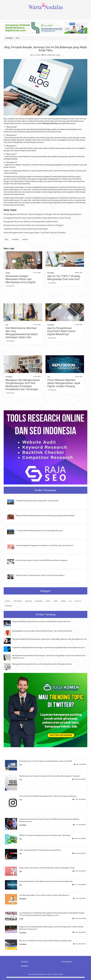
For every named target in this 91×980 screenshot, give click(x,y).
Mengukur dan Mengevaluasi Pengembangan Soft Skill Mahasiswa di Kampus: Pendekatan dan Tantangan (23, 385)
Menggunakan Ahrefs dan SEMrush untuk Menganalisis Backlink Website (31, 222)
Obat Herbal (18, 601)
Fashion (8, 601)
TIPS (17, 38)
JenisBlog (15, 239)
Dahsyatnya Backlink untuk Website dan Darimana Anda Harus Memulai (46, 881)
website (25, 239)
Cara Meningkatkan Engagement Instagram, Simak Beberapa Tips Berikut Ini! (44, 545)
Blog (7, 239)
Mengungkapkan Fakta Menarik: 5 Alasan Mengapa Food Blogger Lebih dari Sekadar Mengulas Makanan (42, 214)
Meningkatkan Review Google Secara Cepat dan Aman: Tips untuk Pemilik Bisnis (42, 631)
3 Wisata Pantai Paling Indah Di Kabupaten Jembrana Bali (37, 501)
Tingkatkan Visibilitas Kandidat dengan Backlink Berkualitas (26, 229)
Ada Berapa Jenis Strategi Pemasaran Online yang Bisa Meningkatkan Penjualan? (50, 776)
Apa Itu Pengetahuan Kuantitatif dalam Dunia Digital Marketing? (61, 331)
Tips (7, 325)
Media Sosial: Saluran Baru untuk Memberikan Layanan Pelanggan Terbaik (47, 868)
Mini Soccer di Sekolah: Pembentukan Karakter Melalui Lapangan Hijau (45, 941)
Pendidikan (51, 273)
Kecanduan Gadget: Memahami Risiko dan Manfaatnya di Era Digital (20, 279)
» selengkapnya (10, 286)
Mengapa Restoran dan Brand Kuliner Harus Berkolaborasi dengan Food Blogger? (34, 225)
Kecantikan (39, 601)
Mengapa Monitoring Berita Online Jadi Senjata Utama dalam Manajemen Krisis (42, 664)
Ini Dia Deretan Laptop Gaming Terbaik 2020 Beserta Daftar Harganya (41, 560)
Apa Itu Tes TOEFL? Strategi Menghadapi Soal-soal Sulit (64, 278)
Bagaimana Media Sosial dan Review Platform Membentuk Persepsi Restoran (41, 622)
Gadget (8, 273)
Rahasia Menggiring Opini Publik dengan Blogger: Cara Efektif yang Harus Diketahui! (35, 233)
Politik (56, 601)
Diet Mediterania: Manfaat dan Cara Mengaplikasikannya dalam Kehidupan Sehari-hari (22, 333)
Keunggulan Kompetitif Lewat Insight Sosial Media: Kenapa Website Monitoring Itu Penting (37, 218)
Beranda (25, 962)
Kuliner (48, 601)
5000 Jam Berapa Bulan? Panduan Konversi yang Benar (40, 850)
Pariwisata (28, 601)
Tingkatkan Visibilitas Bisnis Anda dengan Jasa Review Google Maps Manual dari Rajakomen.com (48, 648)
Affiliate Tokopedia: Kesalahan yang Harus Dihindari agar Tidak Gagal (45, 835)
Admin (58, 55)
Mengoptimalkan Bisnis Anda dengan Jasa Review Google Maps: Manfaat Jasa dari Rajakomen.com (50, 639)
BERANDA (9, 38)
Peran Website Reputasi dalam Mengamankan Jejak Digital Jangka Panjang (64, 383)
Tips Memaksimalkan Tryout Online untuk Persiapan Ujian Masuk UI (44, 895)
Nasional (78, 601)
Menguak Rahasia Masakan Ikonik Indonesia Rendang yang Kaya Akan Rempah (45, 516)
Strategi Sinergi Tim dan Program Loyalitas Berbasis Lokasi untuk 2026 (46, 761)
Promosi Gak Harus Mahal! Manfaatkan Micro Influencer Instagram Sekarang (48, 796)
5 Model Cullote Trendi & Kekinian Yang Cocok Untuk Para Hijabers (40, 575)
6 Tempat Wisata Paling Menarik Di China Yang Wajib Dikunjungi (39, 531)
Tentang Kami (66, 962)
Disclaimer (25, 966)
